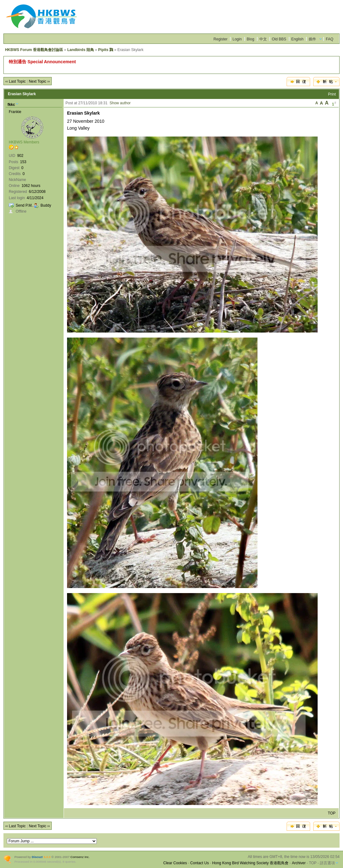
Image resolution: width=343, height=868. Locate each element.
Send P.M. (24, 205)
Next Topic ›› (39, 81)
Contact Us (199, 863)
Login (237, 39)
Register (221, 39)
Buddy (46, 205)
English (297, 39)
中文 (263, 39)
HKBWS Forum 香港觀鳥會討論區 (34, 50)
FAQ (330, 39)
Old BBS (279, 39)
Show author (120, 103)
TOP (332, 813)
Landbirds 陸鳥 (81, 50)
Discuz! (37, 857)
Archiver (299, 863)
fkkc (11, 105)
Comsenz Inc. (80, 857)
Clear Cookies (175, 863)
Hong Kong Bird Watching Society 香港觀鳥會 (250, 863)
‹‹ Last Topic (16, 81)
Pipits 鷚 (106, 50)
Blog (251, 39)
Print (332, 94)
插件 (312, 39)
